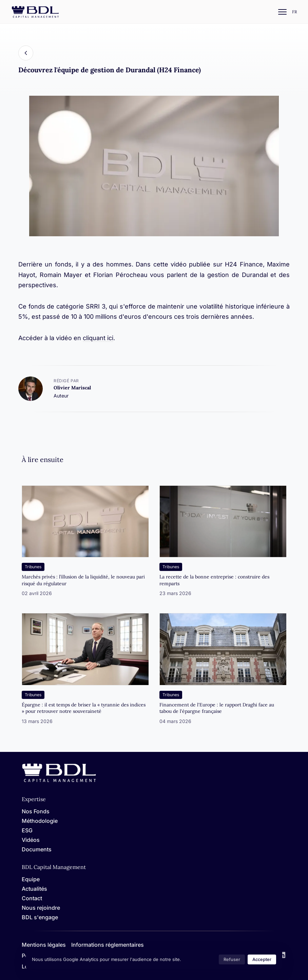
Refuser (232, 959)
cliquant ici (98, 338)
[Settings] (295, 12)
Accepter (262, 959)
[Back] (26, 53)
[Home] (59, 781)
